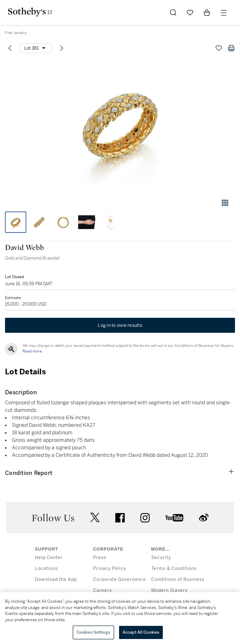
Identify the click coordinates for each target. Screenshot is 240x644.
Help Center (49, 558)
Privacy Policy (110, 569)
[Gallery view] (225, 203)
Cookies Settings (93, 632)
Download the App (56, 579)
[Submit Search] (173, 12)
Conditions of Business (178, 579)
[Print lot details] (231, 48)
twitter (95, 518)
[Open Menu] (224, 13)
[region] (120, 618)
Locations (46, 569)
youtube (174, 518)
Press (100, 558)
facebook (120, 518)
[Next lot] (62, 48)
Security (161, 558)
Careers (102, 590)
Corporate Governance (120, 579)
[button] (120, 126)
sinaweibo (204, 518)
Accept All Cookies (141, 632)
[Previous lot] (10, 48)
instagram (145, 518)
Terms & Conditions (174, 569)
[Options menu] (36, 48)
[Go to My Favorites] (190, 12)
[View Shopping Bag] (207, 12)
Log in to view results (120, 325)
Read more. (33, 351)
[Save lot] (219, 48)
